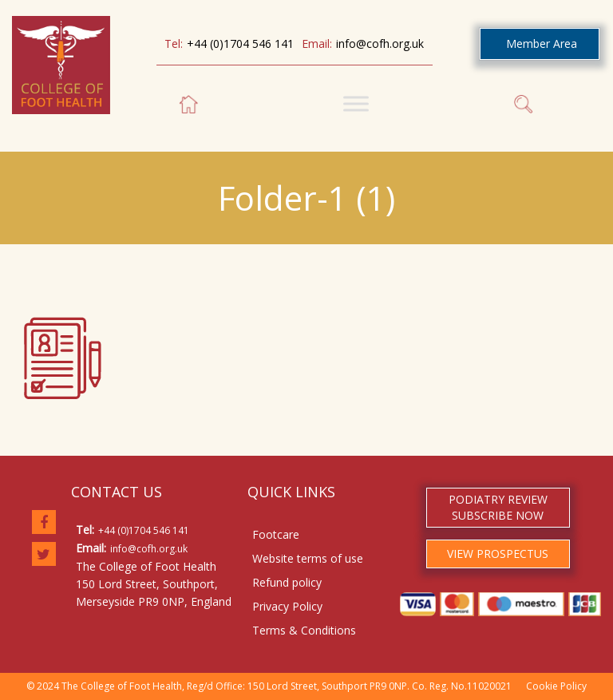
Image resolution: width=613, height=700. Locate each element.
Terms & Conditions (304, 630)
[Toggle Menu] (356, 103)
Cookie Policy (556, 686)
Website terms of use (308, 558)
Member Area (542, 44)
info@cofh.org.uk (380, 44)
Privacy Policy (287, 606)
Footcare (276, 534)
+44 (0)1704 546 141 (240, 44)
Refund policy (287, 582)
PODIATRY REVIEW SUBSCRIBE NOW (498, 507)
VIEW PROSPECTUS (498, 554)
